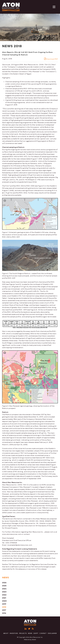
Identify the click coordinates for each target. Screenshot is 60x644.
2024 (4, 589)
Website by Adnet (30, 640)
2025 (4, 586)
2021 (4, 598)
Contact (43, 633)
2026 (4, 583)
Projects (23, 633)
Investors (14, 633)
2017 (4, 610)
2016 (4, 613)
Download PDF (51, 59)
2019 (4, 604)
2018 (4, 607)
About (6, 633)
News (30, 633)
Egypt (36, 633)
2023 (4, 592)
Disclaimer (52, 633)
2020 (4, 601)
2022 (4, 595)
